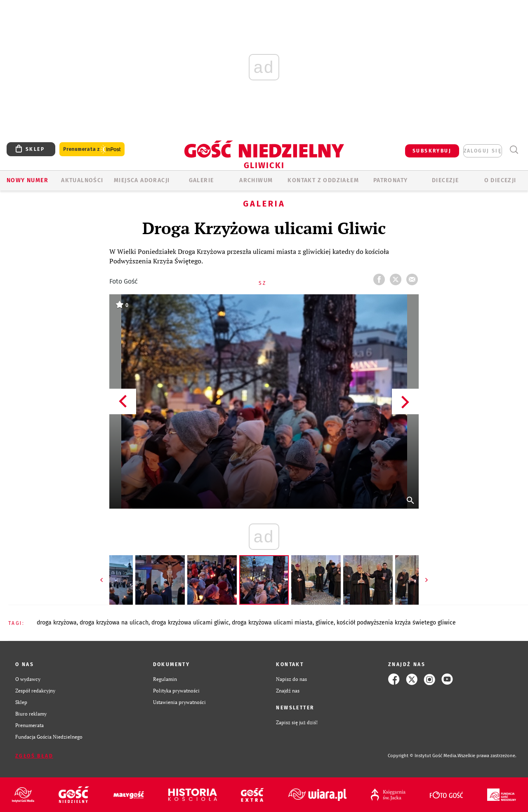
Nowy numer (27, 180)
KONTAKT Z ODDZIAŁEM (323, 180)
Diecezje (445, 180)
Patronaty (391, 180)
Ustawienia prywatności (179, 702)
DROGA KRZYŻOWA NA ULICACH (114, 623)
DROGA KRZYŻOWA (57, 623)
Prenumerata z (92, 149)
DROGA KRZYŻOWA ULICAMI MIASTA (272, 623)
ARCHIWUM (256, 180)
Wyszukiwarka (514, 150)
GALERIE (202, 180)
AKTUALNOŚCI (82, 180)
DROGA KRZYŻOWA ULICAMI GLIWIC (190, 623)
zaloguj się (483, 151)
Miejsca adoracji (142, 180)
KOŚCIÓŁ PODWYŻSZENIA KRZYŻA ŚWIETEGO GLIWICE (396, 623)
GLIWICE (325, 623)
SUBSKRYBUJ (432, 151)
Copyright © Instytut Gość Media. (423, 756)
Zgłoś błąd (34, 756)
